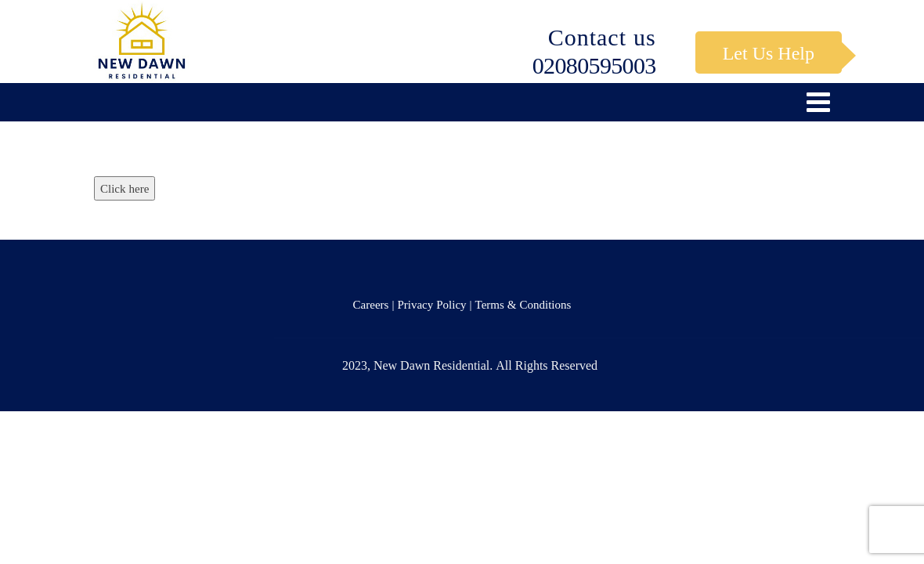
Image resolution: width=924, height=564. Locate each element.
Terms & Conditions (523, 304)
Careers (371, 304)
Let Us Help (769, 52)
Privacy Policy (431, 304)
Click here (125, 188)
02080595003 (594, 65)
